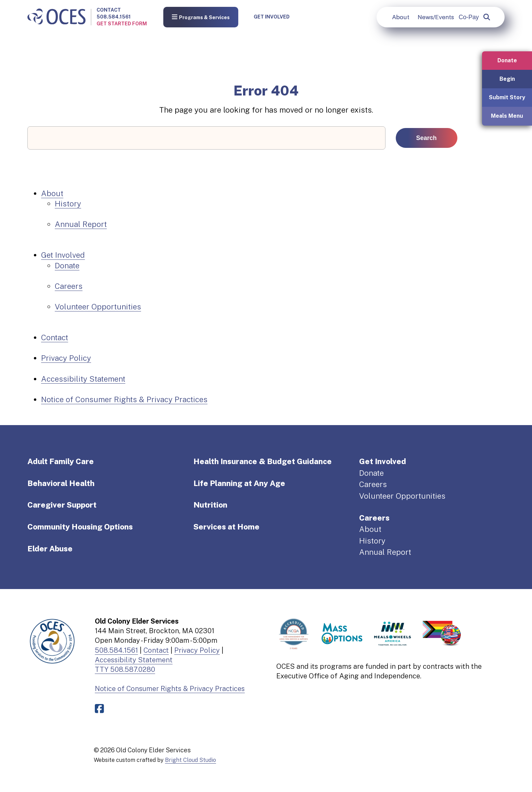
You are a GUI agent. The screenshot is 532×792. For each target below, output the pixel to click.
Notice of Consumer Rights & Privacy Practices (124, 399)
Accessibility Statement (83, 379)
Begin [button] (507, 79)
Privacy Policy (66, 358)
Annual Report (81, 224)
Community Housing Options (80, 527)
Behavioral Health (61, 483)
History (68, 204)
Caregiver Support (62, 505)
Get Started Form (122, 24)
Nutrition (210, 505)
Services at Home (226, 527)
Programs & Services (201, 17)
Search (427, 138)
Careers (69, 286)
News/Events (436, 17)
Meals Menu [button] (507, 116)
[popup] (487, 17)
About (401, 17)
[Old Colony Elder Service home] (56, 17)
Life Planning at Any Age (239, 483)
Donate (67, 266)
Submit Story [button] (507, 97)
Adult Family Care (61, 461)
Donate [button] (507, 60)
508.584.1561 (114, 17)
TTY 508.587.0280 (125, 669)
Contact (109, 10)
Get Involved (272, 17)
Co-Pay (469, 17)
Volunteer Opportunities (98, 307)
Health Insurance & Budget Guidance (263, 461)
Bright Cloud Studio (191, 760)
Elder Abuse (50, 549)
